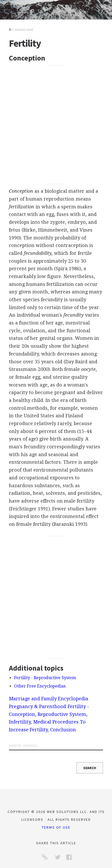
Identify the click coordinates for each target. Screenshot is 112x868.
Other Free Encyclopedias (40, 686)
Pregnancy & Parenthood (37, 706)
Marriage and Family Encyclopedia (49, 699)
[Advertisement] (56, 125)
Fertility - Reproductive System (45, 678)
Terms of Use (56, 827)
